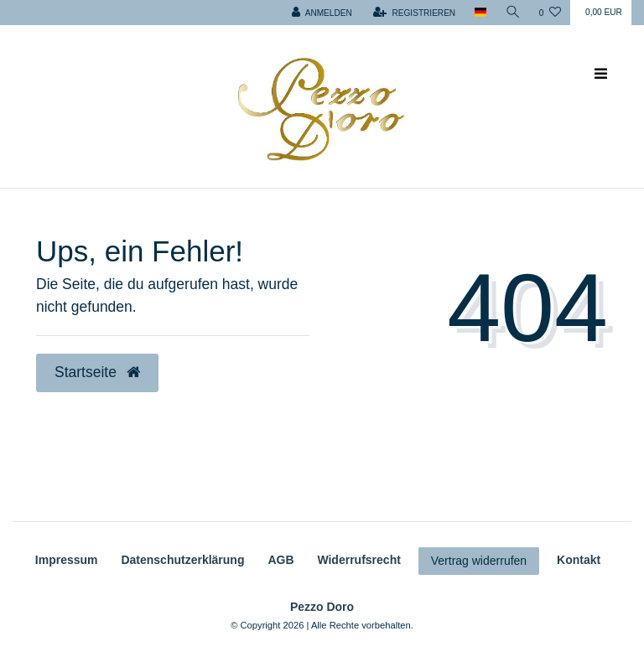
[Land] (480, 13)
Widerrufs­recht (358, 560)
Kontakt (579, 560)
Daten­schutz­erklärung (182, 560)
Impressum (67, 560)
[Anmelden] (322, 13)
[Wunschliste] (550, 13)
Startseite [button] (97, 372)
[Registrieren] (414, 13)
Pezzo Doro (322, 607)
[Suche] (513, 13)
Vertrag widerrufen (479, 561)
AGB (280, 560)
